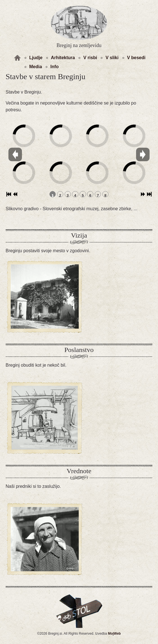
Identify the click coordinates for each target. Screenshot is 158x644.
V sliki (112, 58)
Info (54, 67)
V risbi (90, 58)
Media (36, 67)
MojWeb (114, 634)
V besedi (136, 58)
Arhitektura (63, 58)
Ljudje (36, 58)
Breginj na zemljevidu (79, 45)
